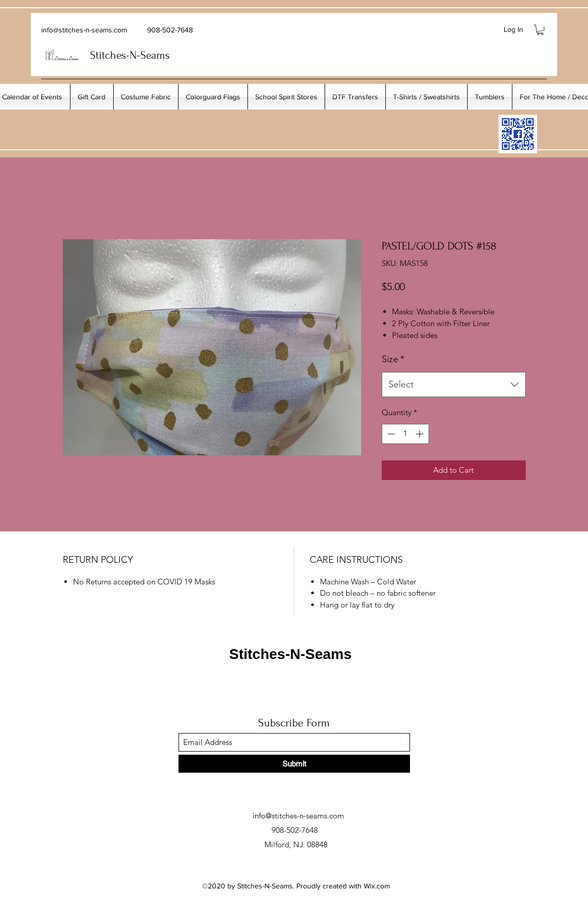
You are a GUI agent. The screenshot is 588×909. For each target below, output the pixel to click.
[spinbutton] (405, 434)
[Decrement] (390, 434)
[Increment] (421, 434)
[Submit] (294, 764)
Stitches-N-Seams (290, 654)
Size (393, 359)
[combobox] (454, 385)
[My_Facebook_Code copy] (518, 134)
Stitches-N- (115, 55)
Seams (155, 55)
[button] (540, 30)
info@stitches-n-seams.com (84, 30)
